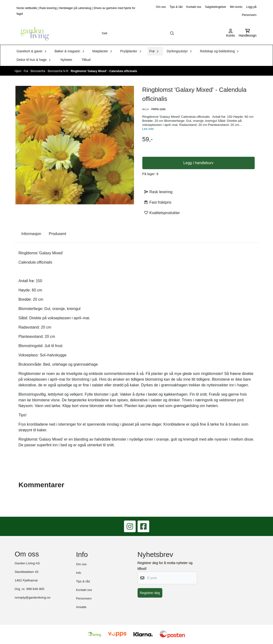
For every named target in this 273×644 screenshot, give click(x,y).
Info (79, 573)
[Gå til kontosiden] (231, 33)
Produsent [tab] (57, 234)
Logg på (251, 7)
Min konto (236, 7)
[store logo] (33, 33)
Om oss (161, 7)
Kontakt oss (194, 7)
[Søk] (138, 33)
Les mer (148, 129)
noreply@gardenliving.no (33, 597)
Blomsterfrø (38, 71)
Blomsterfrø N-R (58, 71)
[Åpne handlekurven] (248, 33)
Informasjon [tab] (31, 234)
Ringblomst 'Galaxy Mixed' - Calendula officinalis (104, 71)
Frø (26, 71)
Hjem (18, 71)
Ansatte (81, 607)
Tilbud (86, 60)
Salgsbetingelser (216, 7)
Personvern (249, 15)
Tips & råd (176, 7)
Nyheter (67, 60)
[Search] (172, 33)
